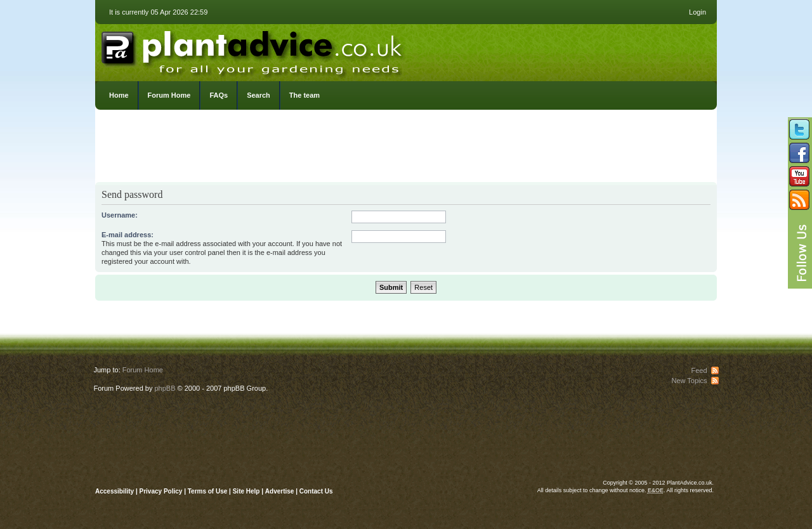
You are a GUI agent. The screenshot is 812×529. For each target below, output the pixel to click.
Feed (699, 370)
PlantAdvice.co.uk (253, 49)
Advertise (280, 491)
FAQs (219, 95)
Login (697, 12)
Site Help (246, 491)
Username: (120, 215)
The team (304, 95)
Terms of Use (208, 491)
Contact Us (316, 491)
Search (259, 95)
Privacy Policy (162, 491)
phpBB (165, 388)
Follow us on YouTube (799, 176)
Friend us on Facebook (799, 153)
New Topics (689, 381)
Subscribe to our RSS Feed (799, 200)
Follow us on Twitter (799, 129)
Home (119, 95)
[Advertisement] (406, 149)
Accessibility (115, 491)
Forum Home (169, 95)
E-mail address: (128, 235)
